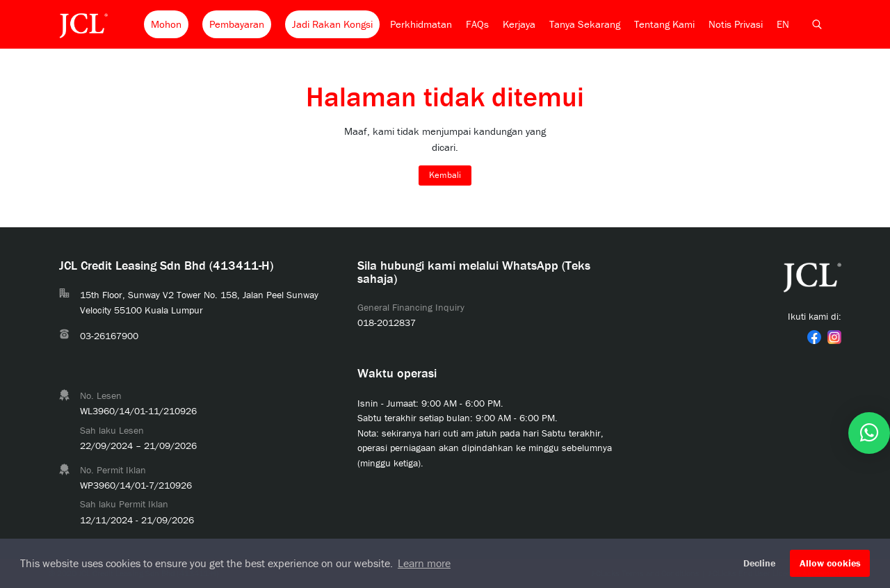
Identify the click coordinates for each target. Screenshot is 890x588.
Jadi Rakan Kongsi (332, 24)
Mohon (166, 24)
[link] (814, 337)
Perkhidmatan (421, 24)
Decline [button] (759, 563)
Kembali (445, 175)
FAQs (477, 24)
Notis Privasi (736, 24)
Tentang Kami (664, 24)
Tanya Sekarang (585, 24)
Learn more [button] (424, 563)
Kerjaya (519, 24)
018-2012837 (387, 322)
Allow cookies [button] (830, 563)
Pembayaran (237, 24)
